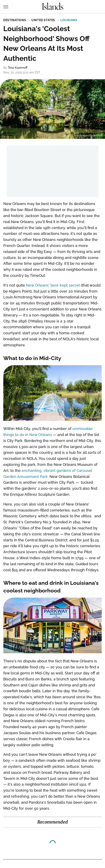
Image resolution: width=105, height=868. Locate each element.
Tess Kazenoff (18, 68)
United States (43, 20)
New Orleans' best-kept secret (53, 285)
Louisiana (69, 20)
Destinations (15, 20)
